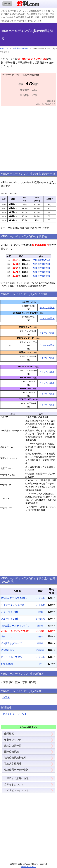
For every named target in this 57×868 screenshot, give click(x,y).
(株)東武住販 (8, 650)
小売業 (40, 612)
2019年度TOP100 (41, 272)
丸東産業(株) (8, 664)
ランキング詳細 (47, 308)
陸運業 (40, 643)
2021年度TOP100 (41, 264)
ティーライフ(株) (10, 612)
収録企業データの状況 (16, 770)
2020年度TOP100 (41, 268)
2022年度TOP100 (41, 260)
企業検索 (9, 734)
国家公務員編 (12, 752)
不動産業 (40, 650)
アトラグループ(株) (11, 657)
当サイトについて (14, 784)
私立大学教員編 (13, 764)
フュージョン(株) (10, 619)
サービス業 (40, 598)
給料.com (4, 48)
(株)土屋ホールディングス (15, 626)
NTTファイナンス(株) (12, 605)
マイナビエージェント (15, 714)
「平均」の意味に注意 (16, 778)
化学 (40, 664)
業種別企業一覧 (13, 746)
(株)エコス (6, 636)
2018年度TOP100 (41, 276)
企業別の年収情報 (20, 48)
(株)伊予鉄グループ (11, 643)
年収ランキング (13, 740)
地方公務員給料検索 (15, 758)
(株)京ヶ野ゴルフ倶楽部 (14, 598)
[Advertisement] (28, 139)
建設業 (40, 626)
